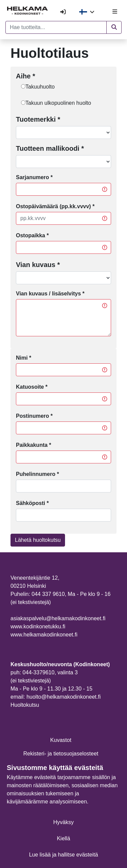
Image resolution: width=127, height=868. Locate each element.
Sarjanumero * (34, 177)
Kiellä (63, 838)
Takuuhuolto (40, 87)
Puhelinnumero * (37, 474)
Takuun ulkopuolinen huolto (58, 103)
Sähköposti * (32, 503)
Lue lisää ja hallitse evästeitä (64, 855)
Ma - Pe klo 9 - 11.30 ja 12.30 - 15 (51, 689)
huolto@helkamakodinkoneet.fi (63, 697)
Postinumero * (34, 416)
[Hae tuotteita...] (56, 27)
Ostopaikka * (32, 235)
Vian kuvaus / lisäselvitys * (50, 294)
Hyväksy (63, 822)
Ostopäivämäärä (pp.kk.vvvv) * (55, 206)
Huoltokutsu (25, 705)
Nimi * (24, 358)
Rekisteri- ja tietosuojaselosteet (61, 754)
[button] (114, 27)
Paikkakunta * (34, 445)
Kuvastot (61, 740)
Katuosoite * (32, 387)
